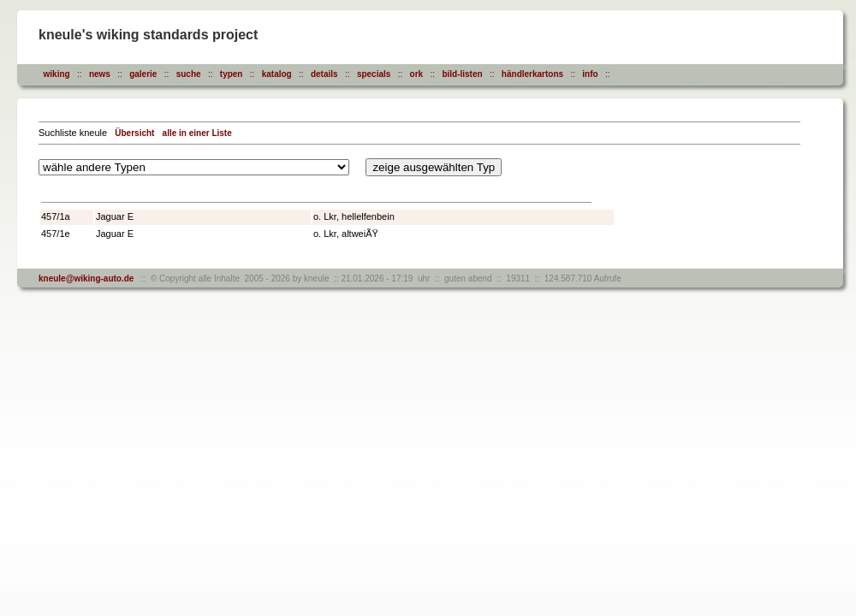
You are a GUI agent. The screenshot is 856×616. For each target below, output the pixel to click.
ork (417, 74)
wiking (57, 74)
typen (232, 74)
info (590, 74)
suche (189, 74)
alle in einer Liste (197, 133)
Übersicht (134, 133)
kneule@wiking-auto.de (86, 278)
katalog (277, 74)
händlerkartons (532, 74)
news (100, 74)
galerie (143, 74)
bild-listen (462, 74)
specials (374, 74)
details (324, 74)
